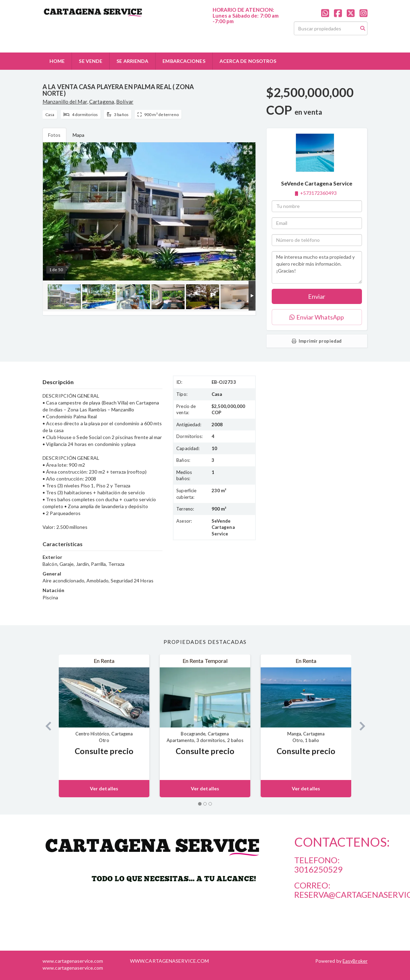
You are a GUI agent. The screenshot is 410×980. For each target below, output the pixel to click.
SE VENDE (91, 61)
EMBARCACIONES (184, 61)
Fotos (54, 135)
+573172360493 (318, 193)
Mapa (78, 135)
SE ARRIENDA (132, 61)
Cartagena (102, 102)
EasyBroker (355, 961)
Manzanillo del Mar (65, 102)
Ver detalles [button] (104, 788)
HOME (57, 61)
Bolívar (125, 102)
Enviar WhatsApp (317, 317)
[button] (45, 726)
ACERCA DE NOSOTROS (248, 61)
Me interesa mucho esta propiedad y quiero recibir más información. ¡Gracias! (317, 267)
